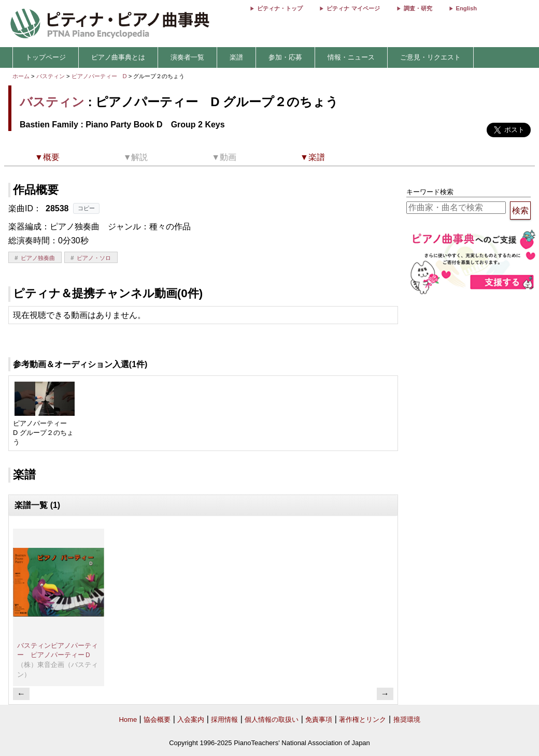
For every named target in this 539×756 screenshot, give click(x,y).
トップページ (46, 57)
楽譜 (236, 57)
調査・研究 (418, 8)
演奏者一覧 (187, 57)
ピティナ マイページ (353, 8)
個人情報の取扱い (272, 719)
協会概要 (157, 719)
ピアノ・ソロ (94, 258)
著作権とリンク (363, 719)
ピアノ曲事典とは (118, 57)
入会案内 (191, 719)
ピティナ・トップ (280, 8)
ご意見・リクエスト (430, 57)
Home (128, 719)
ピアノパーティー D (100, 76)
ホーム (21, 76)
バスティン (51, 76)
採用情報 (224, 719)
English (466, 8)
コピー (86, 208)
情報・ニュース (351, 57)
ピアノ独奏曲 (38, 258)
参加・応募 (285, 57)
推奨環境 (407, 719)
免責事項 (319, 719)
